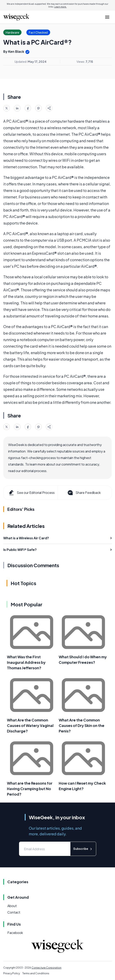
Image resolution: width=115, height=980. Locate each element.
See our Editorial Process (31, 493)
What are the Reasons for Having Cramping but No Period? (30, 789)
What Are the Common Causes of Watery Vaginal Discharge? (30, 725)
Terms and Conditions (36, 973)
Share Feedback (84, 493)
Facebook (15, 933)
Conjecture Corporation (46, 968)
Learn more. (60, 7)
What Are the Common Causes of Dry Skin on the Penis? (82, 725)
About (12, 906)
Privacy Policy (12, 973)
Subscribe (83, 849)
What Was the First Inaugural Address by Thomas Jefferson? (26, 662)
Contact (14, 912)
